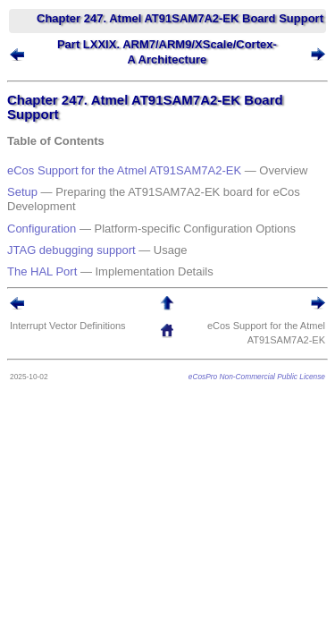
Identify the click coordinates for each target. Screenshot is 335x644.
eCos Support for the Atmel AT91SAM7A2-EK (124, 170)
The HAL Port (42, 271)
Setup (22, 192)
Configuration (42, 229)
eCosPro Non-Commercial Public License (257, 377)
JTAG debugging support (71, 250)
